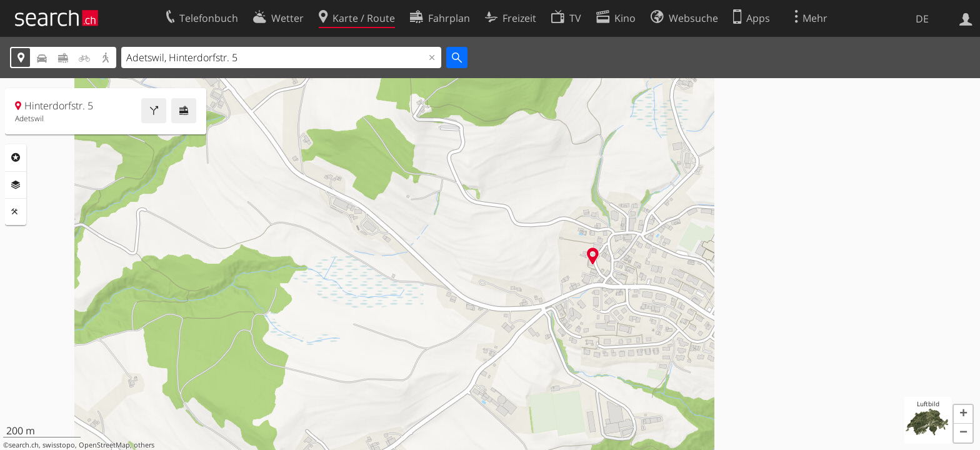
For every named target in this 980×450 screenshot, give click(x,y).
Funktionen (16, 212)
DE (922, 19)
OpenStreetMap (104, 445)
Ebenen (16, 185)
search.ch (24, 445)
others (144, 445)
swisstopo (59, 445)
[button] (963, 414)
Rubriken (16, 157)
